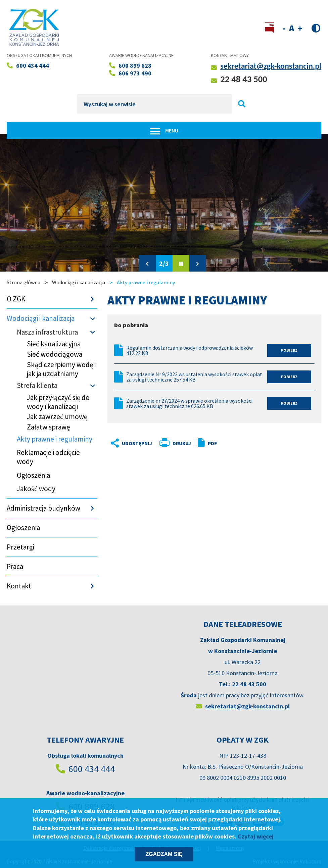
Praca (15, 566)
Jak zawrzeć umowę (57, 417)
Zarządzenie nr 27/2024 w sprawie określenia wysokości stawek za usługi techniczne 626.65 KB (189, 403)
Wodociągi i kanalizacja (79, 282)
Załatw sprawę (48, 427)
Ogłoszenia (33, 475)
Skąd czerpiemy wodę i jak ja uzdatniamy (61, 369)
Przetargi (20, 547)
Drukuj (182, 443)
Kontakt (19, 586)
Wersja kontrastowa (316, 28)
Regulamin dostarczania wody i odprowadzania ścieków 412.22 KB (190, 350)
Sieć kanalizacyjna (54, 344)
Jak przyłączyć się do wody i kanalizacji (58, 402)
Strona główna (24, 282)
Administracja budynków (43, 508)
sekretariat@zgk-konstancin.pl (271, 66)
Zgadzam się (164, 854)
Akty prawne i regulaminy (55, 439)
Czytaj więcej (256, 836)
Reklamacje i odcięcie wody (48, 457)
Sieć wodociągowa (55, 354)
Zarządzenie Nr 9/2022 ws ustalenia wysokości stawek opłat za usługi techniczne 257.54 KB (194, 377)
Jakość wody (36, 489)
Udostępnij (126, 443)
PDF (212, 443)
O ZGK (16, 299)
